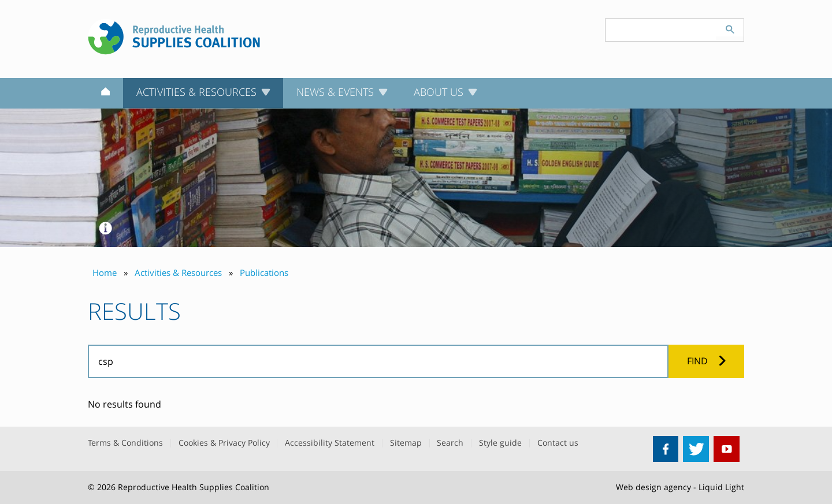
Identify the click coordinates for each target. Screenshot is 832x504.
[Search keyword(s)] (661, 30)
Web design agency (653, 487)
